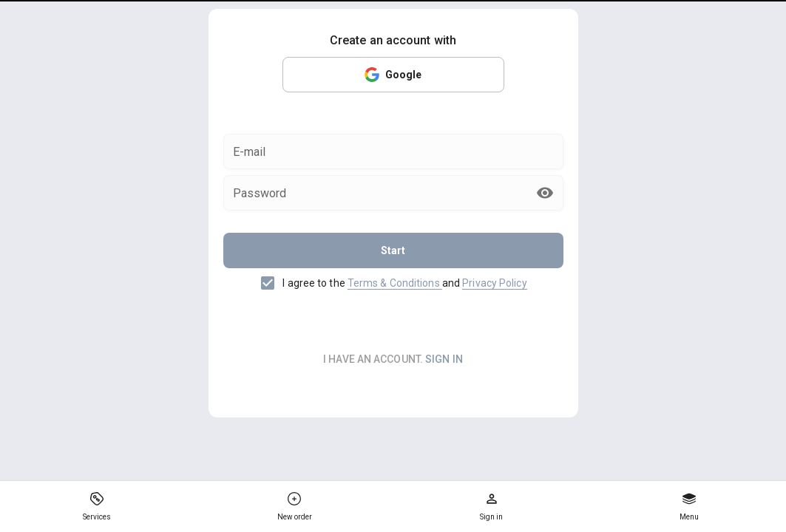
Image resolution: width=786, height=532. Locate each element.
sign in (444, 359)
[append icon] (545, 193)
